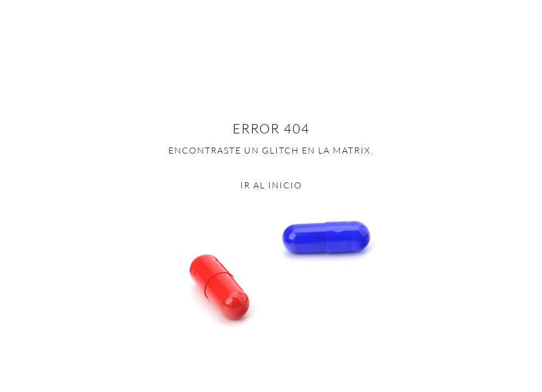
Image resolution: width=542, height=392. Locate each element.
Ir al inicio (271, 185)
